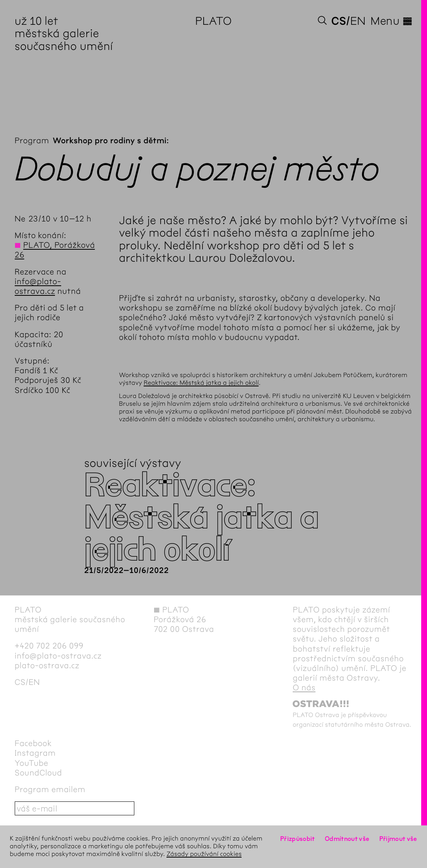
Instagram (35, 753)
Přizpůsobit (298, 839)
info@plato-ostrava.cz (58, 656)
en (358, 21)
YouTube (32, 763)
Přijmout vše (398, 839)
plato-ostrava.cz (47, 666)
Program (32, 141)
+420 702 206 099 (49, 646)
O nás (304, 688)
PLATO (213, 21)
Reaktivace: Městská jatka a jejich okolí (201, 383)
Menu (391, 21)
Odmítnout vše (347, 839)
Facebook (33, 744)
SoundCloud (38, 773)
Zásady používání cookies (204, 854)
